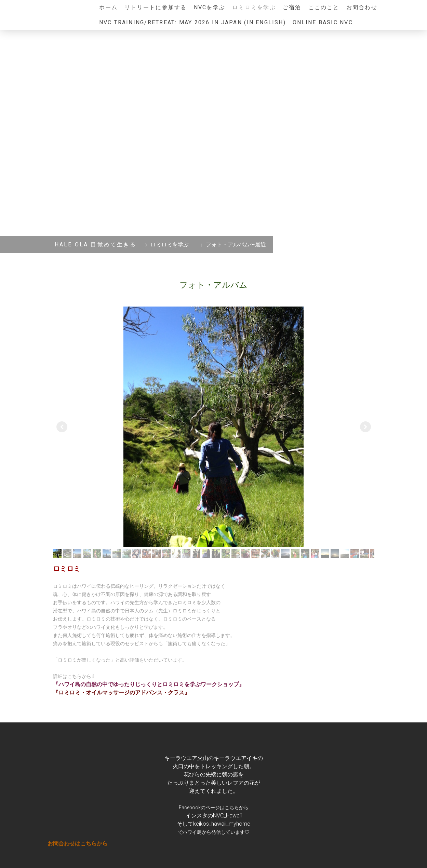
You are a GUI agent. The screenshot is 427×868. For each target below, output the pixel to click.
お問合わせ (362, 7)
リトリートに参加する (156, 7)
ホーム (109, 7)
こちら (232, 808)
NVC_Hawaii (227, 816)
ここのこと (324, 7)
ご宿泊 (292, 7)
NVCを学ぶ (210, 7)
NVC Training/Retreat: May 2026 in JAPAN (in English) (192, 22)
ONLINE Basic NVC (323, 22)
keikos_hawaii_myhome (222, 824)
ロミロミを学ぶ (254, 7)
